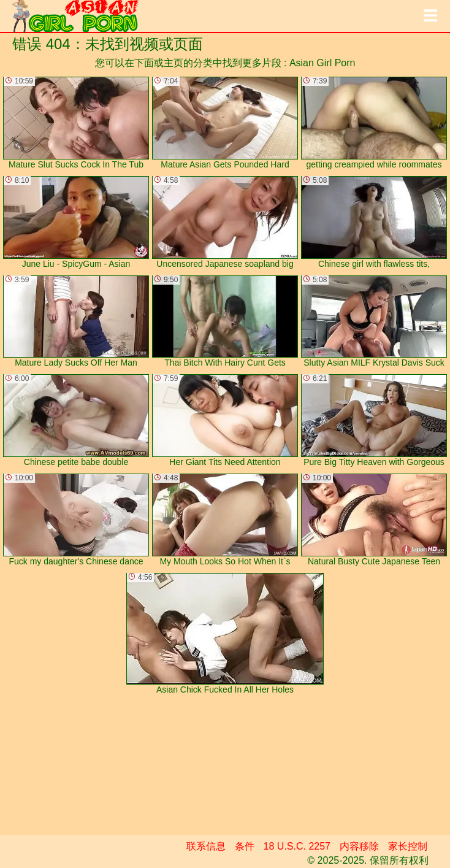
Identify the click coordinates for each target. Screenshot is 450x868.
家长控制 (408, 846)
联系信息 (206, 846)
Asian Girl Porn (322, 63)
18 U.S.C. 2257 (297, 846)
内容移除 (359, 846)
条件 (245, 846)
